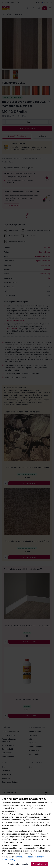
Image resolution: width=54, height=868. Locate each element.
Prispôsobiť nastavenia (18, 864)
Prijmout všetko (39, 864)
